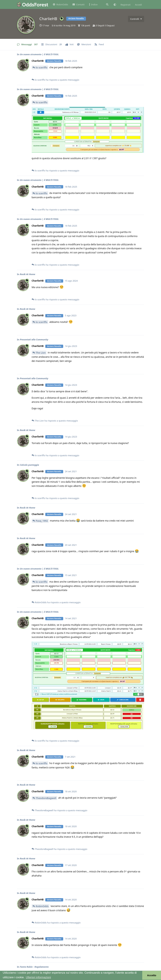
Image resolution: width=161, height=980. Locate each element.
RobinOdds (42, 906)
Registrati (126, 5)
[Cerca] (107, 4)
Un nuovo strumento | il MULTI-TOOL (39, 54)
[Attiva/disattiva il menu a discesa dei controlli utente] (136, 19)
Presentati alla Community (34, 340)
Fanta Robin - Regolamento (34, 967)
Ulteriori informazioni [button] (38, 977)
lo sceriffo (42, 67)
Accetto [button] (152, 975)
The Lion (41, 353)
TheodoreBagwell (46, 798)
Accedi (138, 5)
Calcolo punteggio (29, 465)
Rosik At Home (27, 274)
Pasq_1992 (42, 521)
